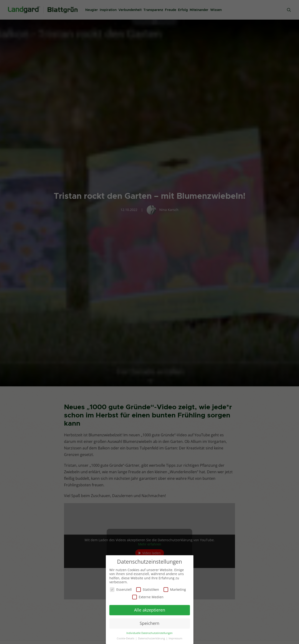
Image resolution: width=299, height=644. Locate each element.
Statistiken (148, 589)
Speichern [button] (149, 623)
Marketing (175, 589)
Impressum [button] (175, 638)
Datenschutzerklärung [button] (152, 638)
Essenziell (121, 589)
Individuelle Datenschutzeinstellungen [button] (149, 633)
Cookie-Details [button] (126, 638)
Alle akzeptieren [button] (150, 610)
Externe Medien (148, 597)
